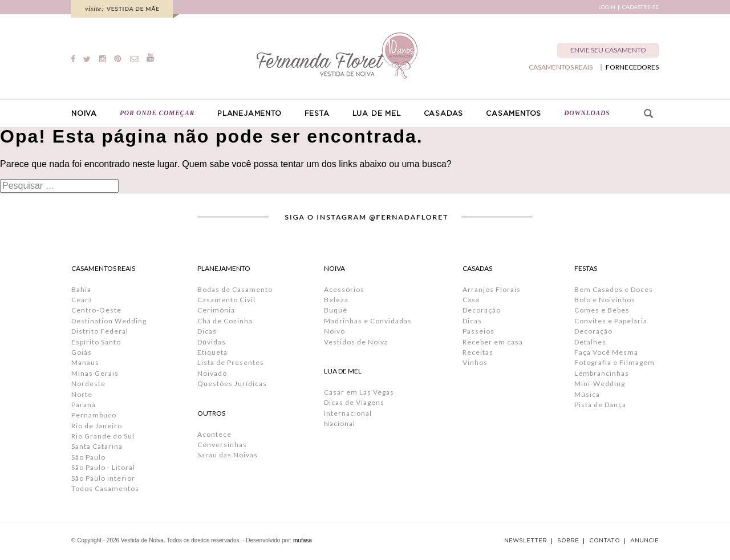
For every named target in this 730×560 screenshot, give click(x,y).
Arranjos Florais (492, 289)
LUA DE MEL (377, 113)
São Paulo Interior (103, 478)
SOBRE (568, 541)
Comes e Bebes (602, 310)
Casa (471, 300)
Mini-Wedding (600, 384)
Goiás (82, 352)
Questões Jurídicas (232, 384)
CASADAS (444, 113)
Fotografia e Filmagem (615, 362)
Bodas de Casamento (235, 289)
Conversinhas (222, 445)
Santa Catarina (97, 446)
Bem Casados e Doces (614, 289)
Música (587, 394)
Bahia (81, 289)
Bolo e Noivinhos (605, 300)
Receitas (478, 352)
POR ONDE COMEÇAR (157, 113)
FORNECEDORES (632, 67)
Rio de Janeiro (97, 426)
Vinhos (475, 362)
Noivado (212, 373)
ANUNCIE (644, 541)
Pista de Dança (600, 405)
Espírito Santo (96, 342)
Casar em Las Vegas (359, 392)
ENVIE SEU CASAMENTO (608, 50)
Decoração (482, 310)
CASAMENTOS (514, 113)
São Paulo (88, 457)
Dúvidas (212, 342)
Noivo (334, 331)
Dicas (207, 331)
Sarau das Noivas (228, 455)
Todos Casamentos (105, 488)
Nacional (340, 423)
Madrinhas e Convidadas (368, 321)
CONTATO (605, 541)
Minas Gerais (95, 373)
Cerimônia (216, 310)
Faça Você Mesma (606, 352)
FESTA (317, 113)
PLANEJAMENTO (250, 113)
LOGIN (607, 7)
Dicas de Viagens (354, 402)
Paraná (84, 405)
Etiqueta (212, 352)
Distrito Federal (100, 331)
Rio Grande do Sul (103, 436)
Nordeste (88, 384)
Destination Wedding (109, 321)
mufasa (303, 540)
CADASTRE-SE (640, 7)
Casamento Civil (226, 300)
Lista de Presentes (231, 362)
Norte (82, 394)
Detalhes (590, 342)
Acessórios (344, 289)
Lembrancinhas (602, 373)
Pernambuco (94, 415)
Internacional (348, 413)
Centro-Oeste (96, 310)
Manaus (85, 362)
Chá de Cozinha (225, 321)
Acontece (214, 434)
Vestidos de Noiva (356, 342)
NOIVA (84, 113)
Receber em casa (493, 342)
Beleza (336, 300)
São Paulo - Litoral (103, 467)
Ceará (82, 300)
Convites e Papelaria (611, 321)
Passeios (478, 331)
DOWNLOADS (587, 113)
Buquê (336, 310)
